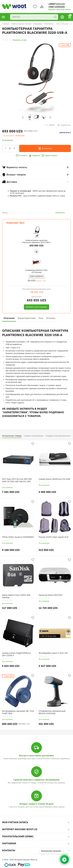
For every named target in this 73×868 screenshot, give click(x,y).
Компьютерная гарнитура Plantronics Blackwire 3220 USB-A (36, 241)
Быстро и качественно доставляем (36, 756)
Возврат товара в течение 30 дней (36, 804)
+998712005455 (56, 7)
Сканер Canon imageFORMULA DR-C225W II (16, 654)
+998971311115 (56, 4)
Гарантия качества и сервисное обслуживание (36, 780)
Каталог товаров (3, 17)
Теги (41, 318)
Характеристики (26, 318)
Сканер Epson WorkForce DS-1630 (54, 479)
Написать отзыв (20, 40)
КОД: (47, 125)
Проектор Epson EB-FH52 (50, 595)
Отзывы (51, 318)
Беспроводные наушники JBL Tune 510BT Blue (18, 712)
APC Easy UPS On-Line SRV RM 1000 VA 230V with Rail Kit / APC (17, 480)
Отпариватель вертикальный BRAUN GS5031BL (52, 712)
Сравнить (34, 156)
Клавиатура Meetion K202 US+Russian (36, 271)
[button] (64, 125)
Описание (9, 318)
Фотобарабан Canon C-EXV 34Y (53, 653)
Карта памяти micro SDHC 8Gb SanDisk (16, 596)
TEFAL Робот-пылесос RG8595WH (18, 537)
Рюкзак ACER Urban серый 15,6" (54, 537)
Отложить (21, 156)
